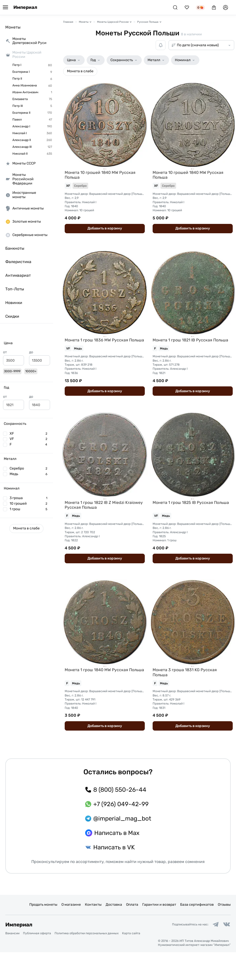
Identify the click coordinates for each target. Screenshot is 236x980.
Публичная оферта (37, 961)
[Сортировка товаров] (201, 45)
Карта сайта (131, 961)
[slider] (5, 370)
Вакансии (12, 961)
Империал (25, 7)
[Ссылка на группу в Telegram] (214, 952)
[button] (27, 343)
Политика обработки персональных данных (87, 961)
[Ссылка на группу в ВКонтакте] (226, 952)
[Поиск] (175, 7)
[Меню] (5, 8)
